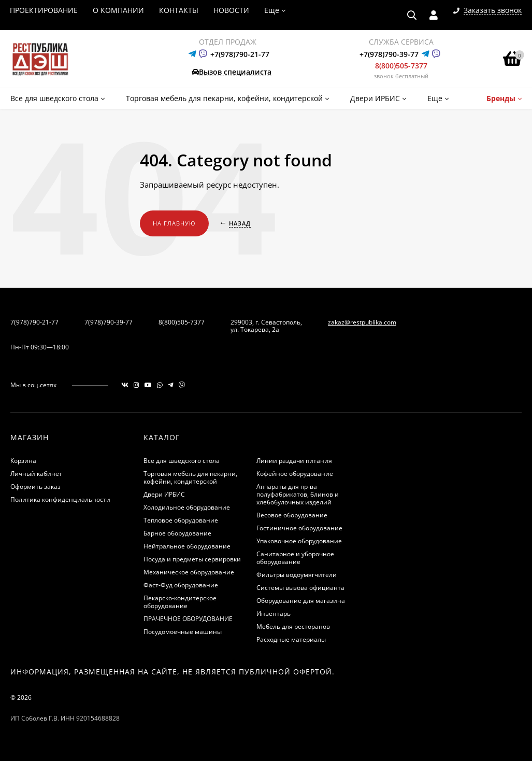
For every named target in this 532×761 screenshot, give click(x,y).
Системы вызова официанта (300, 588)
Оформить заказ (35, 487)
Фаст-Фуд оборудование (181, 585)
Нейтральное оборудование (187, 546)
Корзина (23, 461)
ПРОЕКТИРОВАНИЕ (44, 10)
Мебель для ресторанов (293, 626)
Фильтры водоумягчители (297, 575)
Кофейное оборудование (295, 474)
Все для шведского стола (182, 461)
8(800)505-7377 (401, 66)
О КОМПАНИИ (118, 10)
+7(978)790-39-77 (389, 54)
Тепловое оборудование (181, 520)
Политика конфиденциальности (60, 499)
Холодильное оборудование (187, 507)
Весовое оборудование (292, 515)
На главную (174, 223)
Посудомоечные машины (183, 632)
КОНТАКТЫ (179, 10)
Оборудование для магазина (301, 601)
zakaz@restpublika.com (362, 322)
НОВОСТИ (231, 10)
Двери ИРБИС (164, 494)
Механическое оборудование (189, 572)
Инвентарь (274, 614)
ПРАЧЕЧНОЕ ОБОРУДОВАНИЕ (188, 619)
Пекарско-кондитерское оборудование (180, 602)
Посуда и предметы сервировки (192, 559)
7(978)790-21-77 (34, 322)
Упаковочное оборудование (299, 541)
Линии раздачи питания (294, 461)
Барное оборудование (177, 533)
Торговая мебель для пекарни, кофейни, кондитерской (190, 477)
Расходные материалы (291, 639)
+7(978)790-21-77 (240, 54)
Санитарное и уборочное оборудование (295, 558)
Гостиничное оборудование (299, 528)
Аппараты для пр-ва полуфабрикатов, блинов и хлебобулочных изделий (298, 494)
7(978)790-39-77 (109, 322)
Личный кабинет (36, 474)
